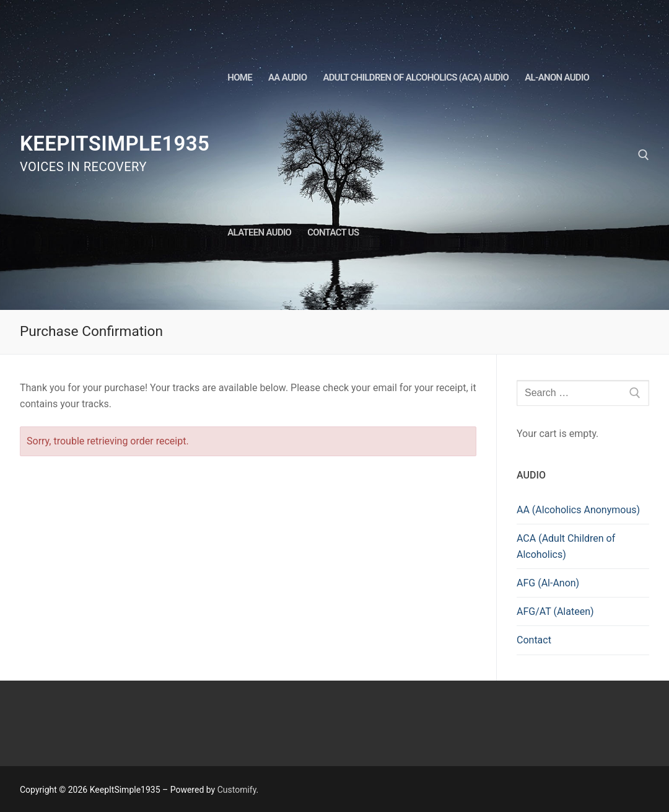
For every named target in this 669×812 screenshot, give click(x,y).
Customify (237, 790)
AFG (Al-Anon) (548, 583)
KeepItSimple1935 (115, 143)
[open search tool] (644, 155)
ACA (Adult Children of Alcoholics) (566, 546)
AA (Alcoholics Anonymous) (578, 510)
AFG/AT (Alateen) (555, 611)
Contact (534, 640)
